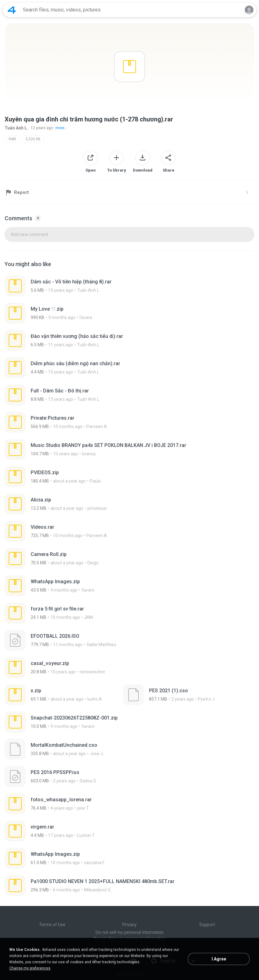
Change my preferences (30, 968)
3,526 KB (33, 139)
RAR (12, 139)
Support (207, 925)
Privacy (129, 925)
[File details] (93, 286)
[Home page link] (12, 10)
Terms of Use (52, 925)
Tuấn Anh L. (16, 128)
